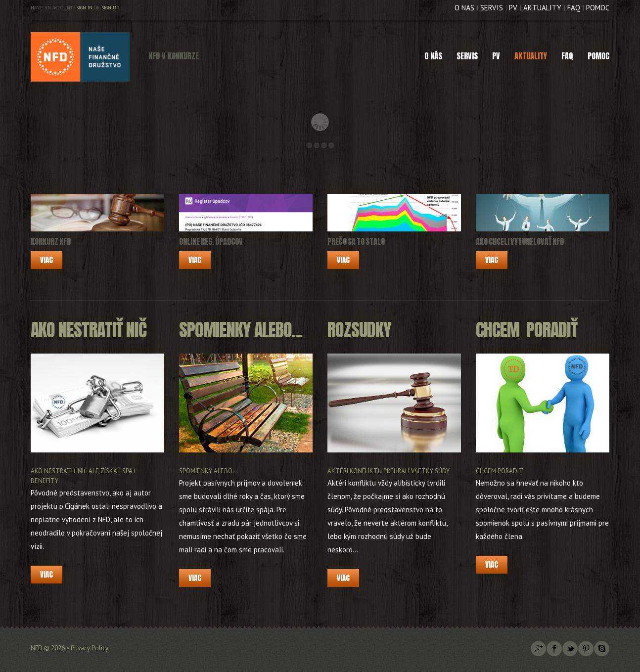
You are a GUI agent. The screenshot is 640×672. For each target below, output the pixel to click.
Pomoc (598, 8)
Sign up (110, 8)
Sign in (84, 8)
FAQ (574, 8)
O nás (464, 8)
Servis (492, 8)
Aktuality (542, 8)
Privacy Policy (90, 648)
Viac (46, 260)
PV (513, 8)
